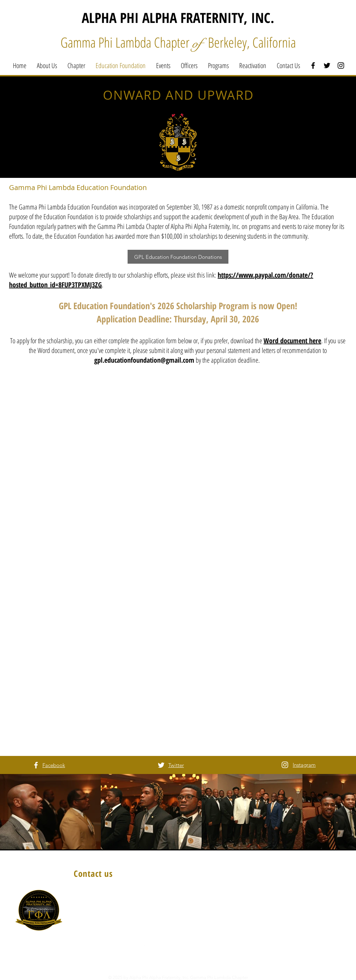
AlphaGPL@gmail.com (105, 937)
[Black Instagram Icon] (341, 65)
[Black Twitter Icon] (327, 65)
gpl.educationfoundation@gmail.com (144, 360)
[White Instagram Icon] (285, 765)
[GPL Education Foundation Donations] (178, 257)
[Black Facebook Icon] (313, 65)
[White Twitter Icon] (161, 765)
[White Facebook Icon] (36, 765)
